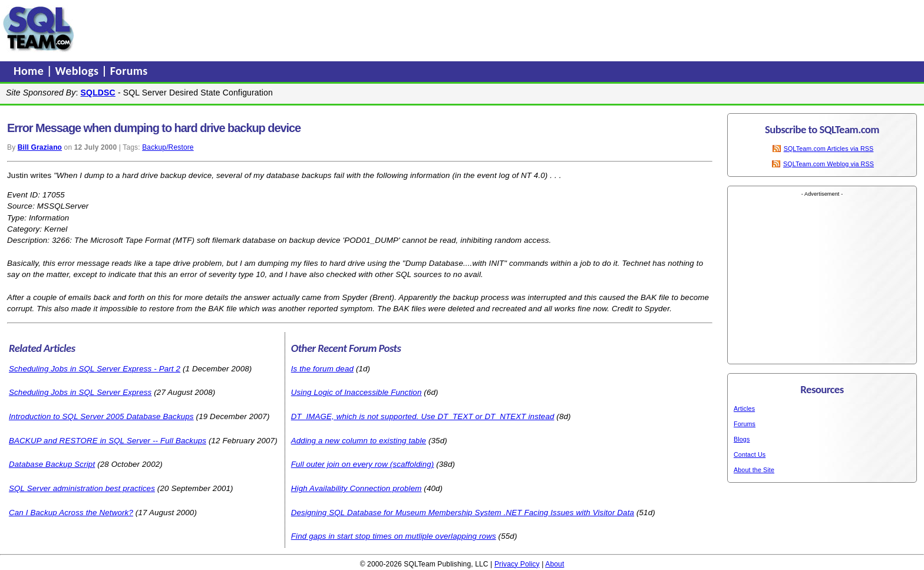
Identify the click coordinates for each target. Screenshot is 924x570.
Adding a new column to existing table (359, 441)
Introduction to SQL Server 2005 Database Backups (101, 416)
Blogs (742, 439)
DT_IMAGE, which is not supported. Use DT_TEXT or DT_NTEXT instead (423, 416)
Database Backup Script (52, 464)
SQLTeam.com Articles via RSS (829, 149)
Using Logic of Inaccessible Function (357, 392)
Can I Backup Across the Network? (71, 513)
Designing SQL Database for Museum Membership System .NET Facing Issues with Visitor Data (463, 513)
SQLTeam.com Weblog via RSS (829, 164)
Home (30, 71)
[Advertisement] (302, 29)
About (555, 564)
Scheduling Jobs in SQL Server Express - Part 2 (95, 369)
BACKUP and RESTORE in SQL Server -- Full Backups (108, 441)
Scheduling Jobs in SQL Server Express (80, 392)
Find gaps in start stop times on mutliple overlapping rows (394, 536)
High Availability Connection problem (357, 488)
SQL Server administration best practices (82, 488)
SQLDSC (98, 93)
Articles (744, 408)
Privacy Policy (517, 564)
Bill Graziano (40, 147)
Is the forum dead (322, 369)
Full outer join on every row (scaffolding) (363, 464)
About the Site (754, 470)
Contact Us (750, 454)
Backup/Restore (168, 147)
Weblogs (79, 71)
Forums (129, 71)
